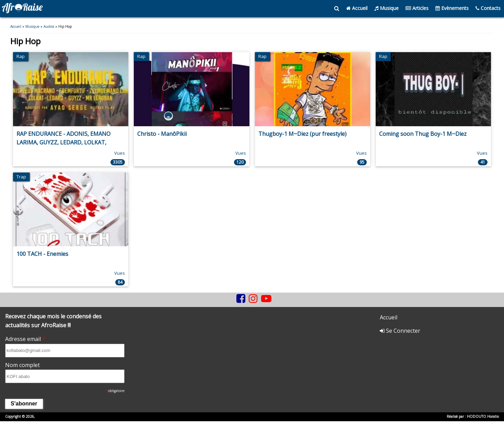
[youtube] (266, 299)
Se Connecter (400, 331)
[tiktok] (233, 304)
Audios (49, 26)
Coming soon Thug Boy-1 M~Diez (423, 134)
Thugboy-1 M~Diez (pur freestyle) (302, 134)
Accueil (357, 8)
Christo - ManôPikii (162, 134)
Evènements (452, 8)
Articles (417, 8)
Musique (386, 8)
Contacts (488, 8)
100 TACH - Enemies (42, 254)
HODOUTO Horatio (483, 416)
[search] (337, 9)
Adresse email (25, 339)
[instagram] (253, 299)
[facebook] (241, 299)
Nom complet (22, 365)
